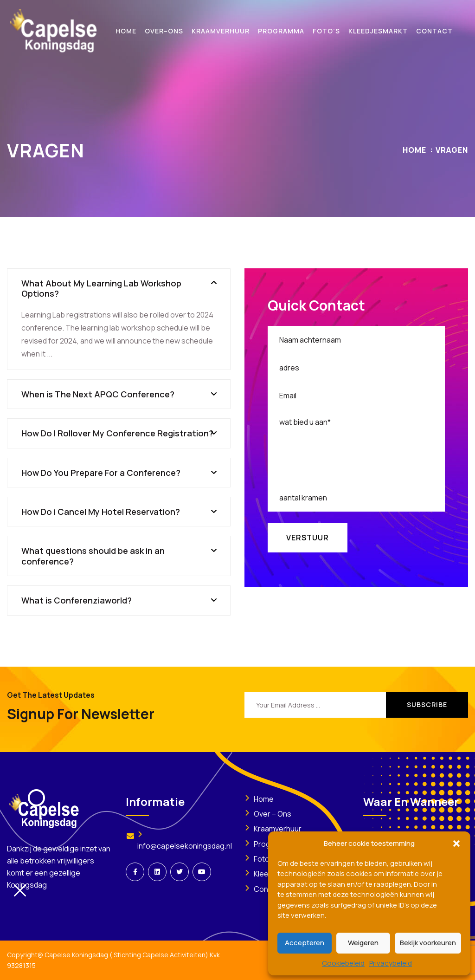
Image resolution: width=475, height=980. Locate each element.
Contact (268, 889)
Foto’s (264, 859)
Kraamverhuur (278, 829)
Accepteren (305, 943)
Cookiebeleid (343, 963)
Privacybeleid (391, 963)
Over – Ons (273, 814)
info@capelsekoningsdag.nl (185, 846)
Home (414, 150)
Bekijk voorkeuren (428, 943)
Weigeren (363, 943)
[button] (456, 844)
